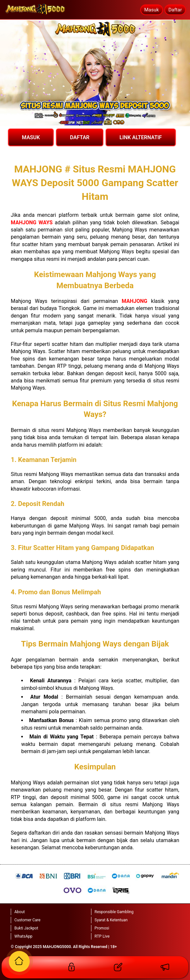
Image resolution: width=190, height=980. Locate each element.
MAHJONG (135, 301)
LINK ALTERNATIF (141, 137)
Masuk (152, 10)
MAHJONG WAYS (32, 223)
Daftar (175, 10)
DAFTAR (80, 137)
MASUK (31, 137)
